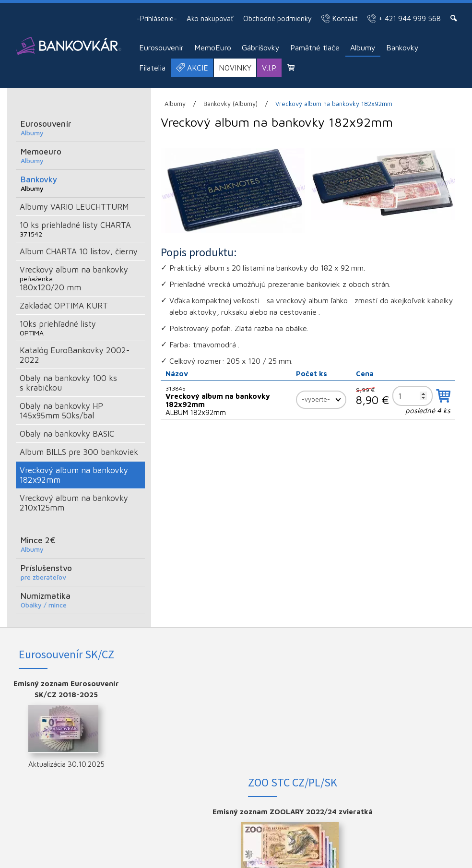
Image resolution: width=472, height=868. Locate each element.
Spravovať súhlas (289, 856)
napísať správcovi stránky (390, 849)
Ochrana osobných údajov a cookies (209, 856)
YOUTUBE (418, 715)
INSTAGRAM (418, 699)
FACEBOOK (418, 684)
